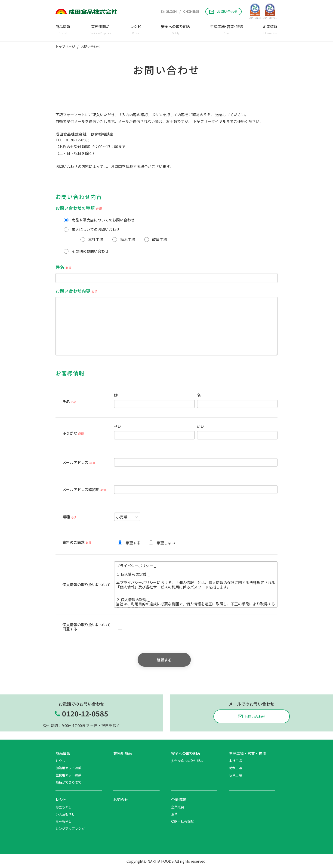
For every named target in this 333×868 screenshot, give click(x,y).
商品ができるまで (68, 782)
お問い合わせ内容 (166, 322)
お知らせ (121, 800)
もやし (60, 761)
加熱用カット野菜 (68, 768)
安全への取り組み (186, 753)
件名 (166, 274)
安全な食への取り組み (187, 761)
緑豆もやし (64, 807)
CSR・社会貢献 (182, 821)
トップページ (65, 47)
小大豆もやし (65, 814)
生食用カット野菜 (68, 775)
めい (237, 432)
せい (154, 432)
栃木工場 (235, 768)
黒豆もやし (64, 821)
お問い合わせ (224, 11)
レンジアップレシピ (70, 828)
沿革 (174, 814)
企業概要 (178, 807)
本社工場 (235, 761)
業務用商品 (123, 753)
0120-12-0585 (78, 140)
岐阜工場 (235, 775)
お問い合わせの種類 (79, 208)
